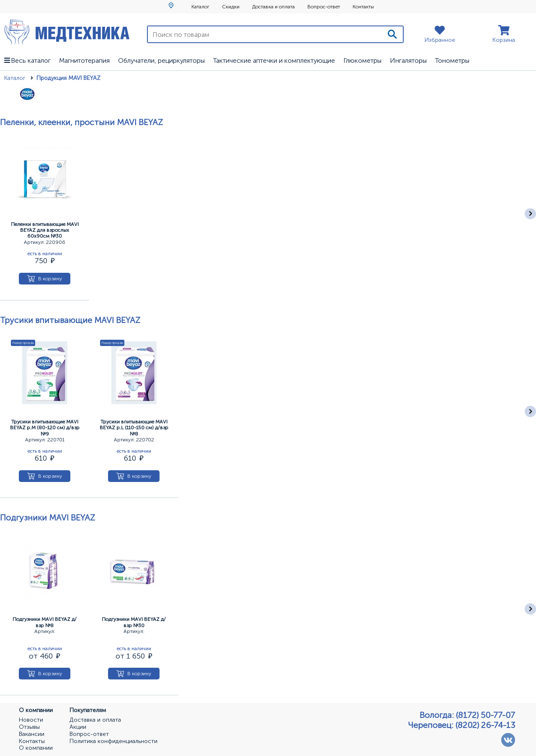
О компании (36, 748)
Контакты (363, 7)
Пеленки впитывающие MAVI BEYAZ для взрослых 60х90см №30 (45, 230)
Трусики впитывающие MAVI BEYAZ (70, 320)
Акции (78, 727)
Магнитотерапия (84, 60)
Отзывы (29, 727)
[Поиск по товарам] (265, 34)
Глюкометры (362, 60)
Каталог (200, 7)
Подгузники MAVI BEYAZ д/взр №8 (45, 622)
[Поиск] (392, 34)
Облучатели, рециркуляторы (161, 60)
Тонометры (452, 60)
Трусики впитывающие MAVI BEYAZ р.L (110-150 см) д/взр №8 (134, 428)
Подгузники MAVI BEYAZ (48, 518)
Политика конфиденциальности (113, 741)
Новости (31, 720)
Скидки (231, 7)
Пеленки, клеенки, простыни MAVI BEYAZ (81, 122)
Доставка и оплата (273, 7)
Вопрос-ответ (324, 7)
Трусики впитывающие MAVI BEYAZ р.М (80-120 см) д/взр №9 (45, 428)
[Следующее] (530, 214)
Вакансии (32, 734)
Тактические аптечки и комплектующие (274, 60)
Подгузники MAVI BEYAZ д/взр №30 (134, 622)
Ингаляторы (408, 60)
